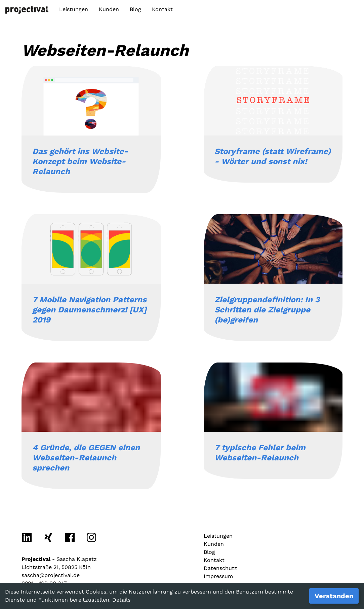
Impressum (218, 576)
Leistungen (74, 9)
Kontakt (162, 9)
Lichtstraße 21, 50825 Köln (56, 567)
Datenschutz (220, 568)
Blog (135, 9)
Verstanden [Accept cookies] (334, 596)
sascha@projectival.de (51, 575)
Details (121, 600)
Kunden (109, 9)
